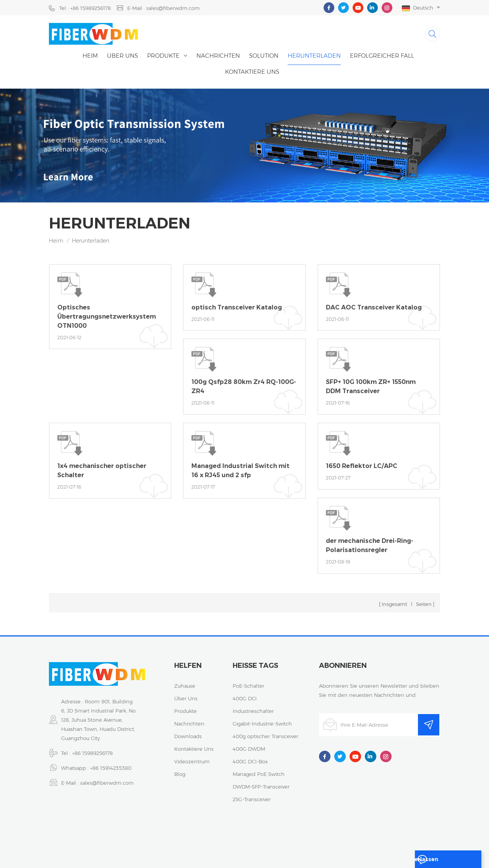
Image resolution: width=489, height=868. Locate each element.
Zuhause (185, 683)
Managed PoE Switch (259, 771)
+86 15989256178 (92, 750)
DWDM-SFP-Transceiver (261, 784)
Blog (180, 771)
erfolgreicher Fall (382, 56)
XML (243, 845)
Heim (90, 56)
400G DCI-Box (250, 758)
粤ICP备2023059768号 (293, 836)
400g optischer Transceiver (266, 733)
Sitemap (418, 836)
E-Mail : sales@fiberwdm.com (164, 8)
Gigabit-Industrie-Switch (262, 721)
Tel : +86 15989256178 (85, 8)
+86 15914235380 (111, 765)
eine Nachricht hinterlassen (444, 861)
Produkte (163, 56)
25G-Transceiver (252, 796)
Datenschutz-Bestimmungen (364, 836)
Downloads (188, 733)
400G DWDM (249, 746)
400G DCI (245, 695)
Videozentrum (192, 758)
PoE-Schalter (249, 683)
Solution (264, 56)
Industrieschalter (253, 708)
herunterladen (314, 56)
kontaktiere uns (252, 72)
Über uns (122, 56)
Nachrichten (218, 56)
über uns (186, 695)
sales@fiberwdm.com (107, 780)
